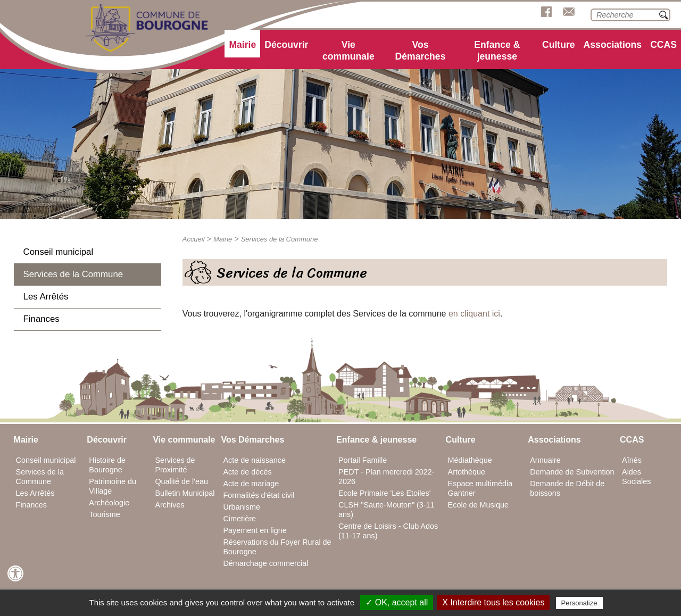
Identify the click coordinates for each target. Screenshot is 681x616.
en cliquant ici (474, 314)
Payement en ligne (255, 530)
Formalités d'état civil (259, 495)
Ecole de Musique (478, 505)
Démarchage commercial (265, 563)
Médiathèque (470, 460)
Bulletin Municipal (185, 493)
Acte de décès (247, 472)
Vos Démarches (421, 51)
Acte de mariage (251, 484)
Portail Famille (363, 460)
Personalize (579, 603)
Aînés (632, 460)
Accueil (194, 239)
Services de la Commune (73, 274)
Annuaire (545, 460)
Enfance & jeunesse (497, 51)
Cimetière (239, 519)
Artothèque (467, 472)
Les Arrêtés (46, 297)
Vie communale (348, 51)
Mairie (242, 45)
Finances (41, 319)
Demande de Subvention (572, 472)
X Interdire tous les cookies (493, 602)
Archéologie (109, 503)
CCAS (663, 45)
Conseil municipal (59, 252)
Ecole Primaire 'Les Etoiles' (384, 493)
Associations (613, 45)
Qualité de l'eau (181, 481)
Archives (169, 505)
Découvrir (286, 45)
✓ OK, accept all (397, 602)
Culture (559, 45)
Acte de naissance (254, 460)
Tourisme (104, 514)
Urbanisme (242, 507)
